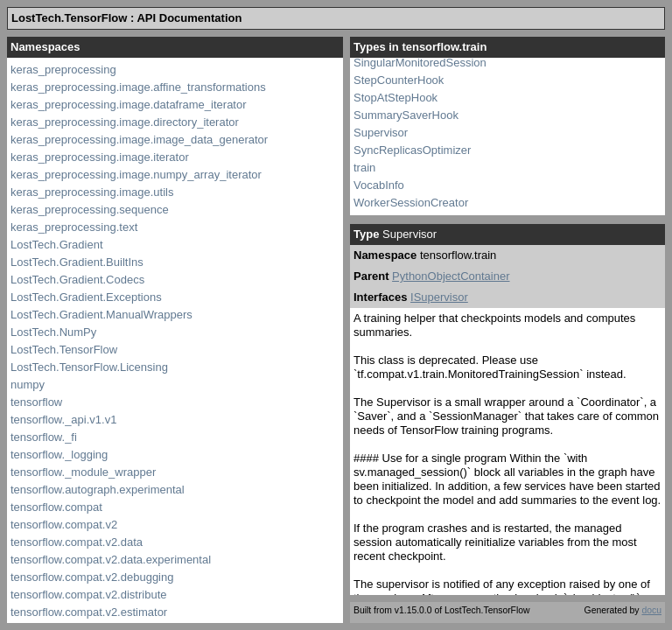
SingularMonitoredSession (420, 63)
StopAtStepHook (395, 98)
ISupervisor (439, 297)
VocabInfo (379, 185)
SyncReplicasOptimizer (412, 150)
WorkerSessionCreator (411, 203)
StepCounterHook (399, 80)
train (364, 168)
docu (651, 610)
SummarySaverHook (406, 115)
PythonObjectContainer (451, 276)
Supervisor (381, 133)
